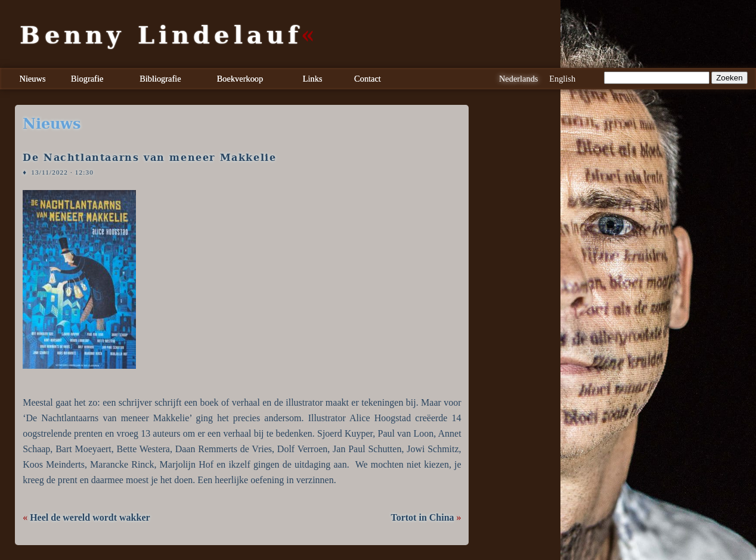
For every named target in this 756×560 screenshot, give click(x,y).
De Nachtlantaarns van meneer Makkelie (149, 158)
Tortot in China (422, 517)
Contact (368, 79)
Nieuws (33, 79)
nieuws (52, 124)
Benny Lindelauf (161, 35)
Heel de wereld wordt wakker (90, 517)
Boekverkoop (240, 79)
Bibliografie (160, 79)
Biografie (87, 79)
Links (313, 79)
